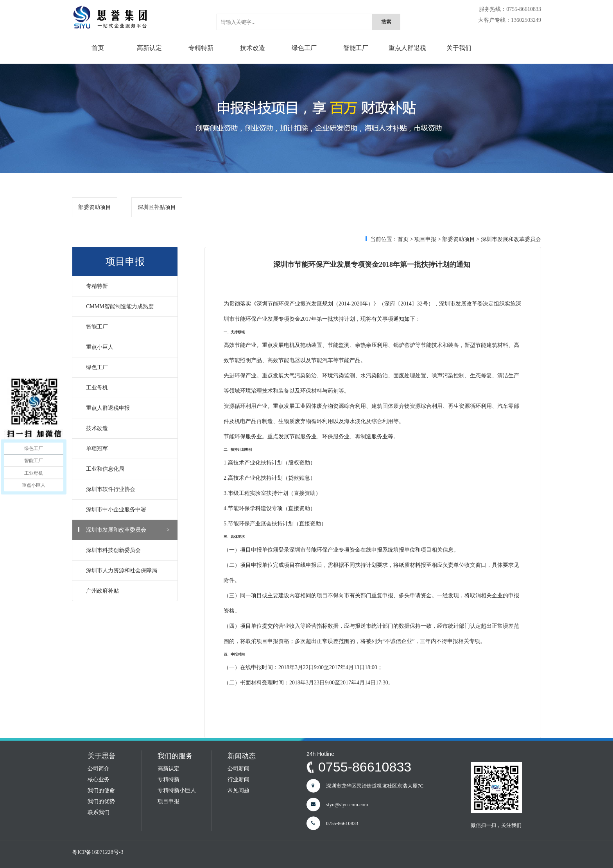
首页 (98, 48)
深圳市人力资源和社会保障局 (128, 571)
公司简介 (99, 769)
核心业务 (99, 780)
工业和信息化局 (128, 469)
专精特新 (201, 48)
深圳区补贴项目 (157, 207)
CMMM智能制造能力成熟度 (128, 306)
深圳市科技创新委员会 (128, 550)
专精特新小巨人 (177, 790)
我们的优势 (101, 801)
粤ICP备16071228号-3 (98, 852)
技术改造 (253, 48)
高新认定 (149, 48)
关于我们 (459, 48)
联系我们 (99, 812)
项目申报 (425, 239)
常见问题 (238, 790)
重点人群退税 (407, 48)
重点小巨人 (128, 347)
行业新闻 (238, 780)
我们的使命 (101, 790)
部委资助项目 (95, 207)
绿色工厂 (304, 48)
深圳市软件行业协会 (128, 489)
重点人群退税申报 (128, 408)
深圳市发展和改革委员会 (128, 530)
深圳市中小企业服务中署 (128, 510)
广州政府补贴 (128, 591)
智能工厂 (356, 48)
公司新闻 (238, 769)
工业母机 (128, 388)
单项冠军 (128, 449)
